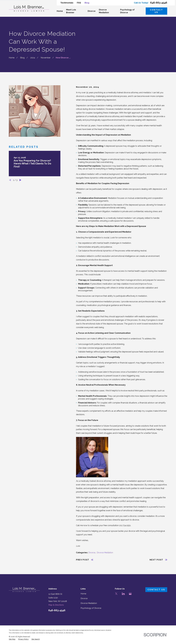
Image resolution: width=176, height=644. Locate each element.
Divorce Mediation (105, 553)
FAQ (79, 3)
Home (83, 594)
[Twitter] (116, 594)
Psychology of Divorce (91, 608)
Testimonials (67, 3)
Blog (87, 3)
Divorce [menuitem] (92, 11)
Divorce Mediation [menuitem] (104, 11)
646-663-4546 (159, 3)
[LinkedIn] (123, 594)
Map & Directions (56, 605)
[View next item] (20, 180)
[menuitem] (12, 639)
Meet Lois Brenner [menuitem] (71, 11)
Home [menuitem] (60, 11)
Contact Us (156, 11)
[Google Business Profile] (130, 594)
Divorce (92, 553)
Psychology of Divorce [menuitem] (127, 11)
